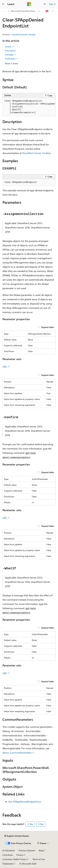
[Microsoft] (29, 4)
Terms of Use (39, 859)
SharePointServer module (23, 34)
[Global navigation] (3, 4)
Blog (41, 850)
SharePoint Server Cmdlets (36, 153)
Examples (11, 55)
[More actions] (53, 11)
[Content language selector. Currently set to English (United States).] (17, 836)
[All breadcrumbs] (5, 11)
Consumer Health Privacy (14, 859)
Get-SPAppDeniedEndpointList (25, 801)
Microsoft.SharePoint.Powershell (24, 11)
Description (10, 51)
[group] (29, 107)
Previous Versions (27, 850)
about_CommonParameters (17, 753)
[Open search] (45, 4)
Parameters (12, 59)
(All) (6, 367)
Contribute (8, 855)
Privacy (20, 855)
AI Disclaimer (9, 850)
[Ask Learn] (47, 11)
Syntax (10, 47)
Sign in (52, 4)
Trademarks (8, 864)
